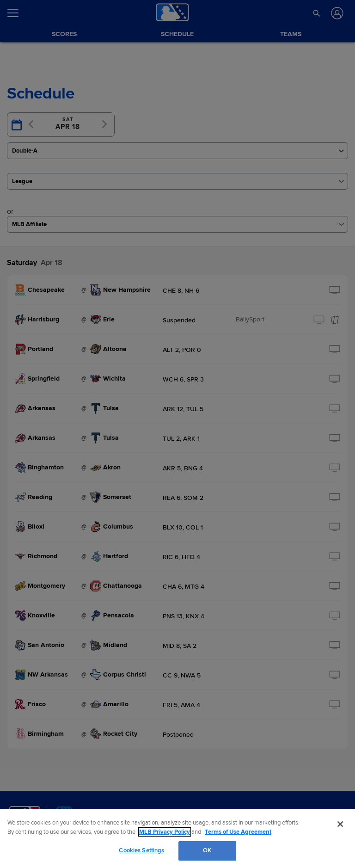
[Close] (340, 824)
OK (207, 850)
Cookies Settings (141, 850)
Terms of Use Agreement (238, 832)
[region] (177, 839)
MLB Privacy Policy (165, 832)
